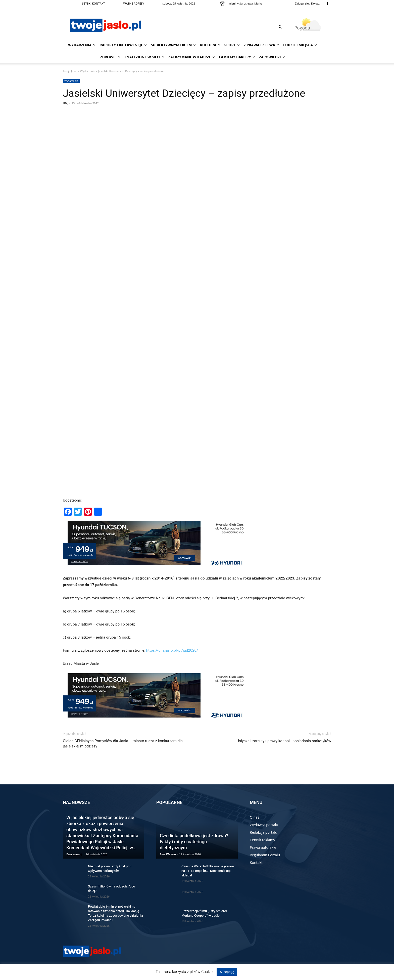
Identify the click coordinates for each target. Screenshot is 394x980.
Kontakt (256, 862)
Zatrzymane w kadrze (192, 57)
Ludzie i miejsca (300, 45)
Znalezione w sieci (144, 57)
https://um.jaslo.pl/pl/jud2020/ (172, 650)
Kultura (210, 45)
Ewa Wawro (74, 854)
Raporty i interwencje (123, 45)
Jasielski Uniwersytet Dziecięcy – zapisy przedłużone (184, 93)
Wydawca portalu (264, 825)
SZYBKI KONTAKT (93, 3)
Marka (258, 3)
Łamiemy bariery (237, 57)
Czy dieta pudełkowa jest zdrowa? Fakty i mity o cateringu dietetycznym (194, 842)
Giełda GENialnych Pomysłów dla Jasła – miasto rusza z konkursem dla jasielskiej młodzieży (123, 744)
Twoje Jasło (70, 71)
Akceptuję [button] (227, 972)
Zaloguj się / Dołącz (307, 3)
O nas (255, 817)
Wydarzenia (82, 45)
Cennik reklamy (262, 840)
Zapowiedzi (272, 57)
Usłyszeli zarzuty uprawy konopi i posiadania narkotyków (284, 741)
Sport (232, 45)
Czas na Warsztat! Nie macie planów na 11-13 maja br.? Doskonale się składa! (208, 871)
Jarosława (247, 3)
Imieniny (233, 3)
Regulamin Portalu (265, 855)
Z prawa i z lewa (261, 45)
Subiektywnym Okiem (173, 45)
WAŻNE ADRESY (134, 3)
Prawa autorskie (263, 847)
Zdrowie (110, 57)
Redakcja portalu (263, 832)
